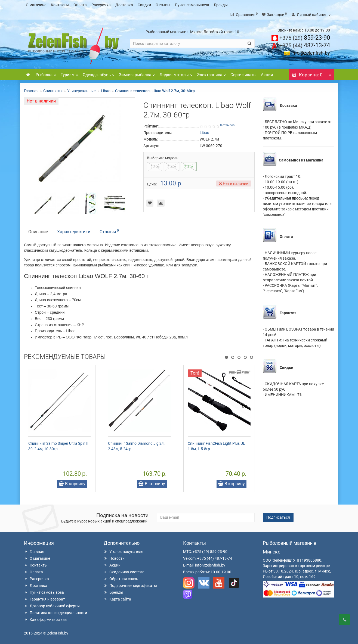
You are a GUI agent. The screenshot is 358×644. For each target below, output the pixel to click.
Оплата (80, 5)
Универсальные (82, 91)
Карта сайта (117, 599)
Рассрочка (101, 5)
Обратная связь (121, 579)
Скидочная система (124, 572)
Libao (106, 91)
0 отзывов (227, 125)
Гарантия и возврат (44, 599)
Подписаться (278, 517)
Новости (114, 558)
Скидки (144, 5)
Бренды (221, 5)
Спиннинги (53, 91)
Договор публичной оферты (52, 606)
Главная (31, 91)
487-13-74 (305, 45)
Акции (267, 75)
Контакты (60, 5)
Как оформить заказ (45, 620)
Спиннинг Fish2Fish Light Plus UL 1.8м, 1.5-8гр (216, 446)
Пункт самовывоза (192, 5)
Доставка (124, 5)
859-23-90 (305, 38)
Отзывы (163, 5)
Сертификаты (243, 75)
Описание (38, 232)
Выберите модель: (163, 158)
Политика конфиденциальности (55, 613)
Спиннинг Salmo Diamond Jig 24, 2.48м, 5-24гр (136, 446)
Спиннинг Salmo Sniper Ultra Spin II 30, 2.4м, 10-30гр (58, 446)
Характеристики (74, 232)
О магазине (36, 5)
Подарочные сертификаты (130, 586)
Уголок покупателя (124, 552)
